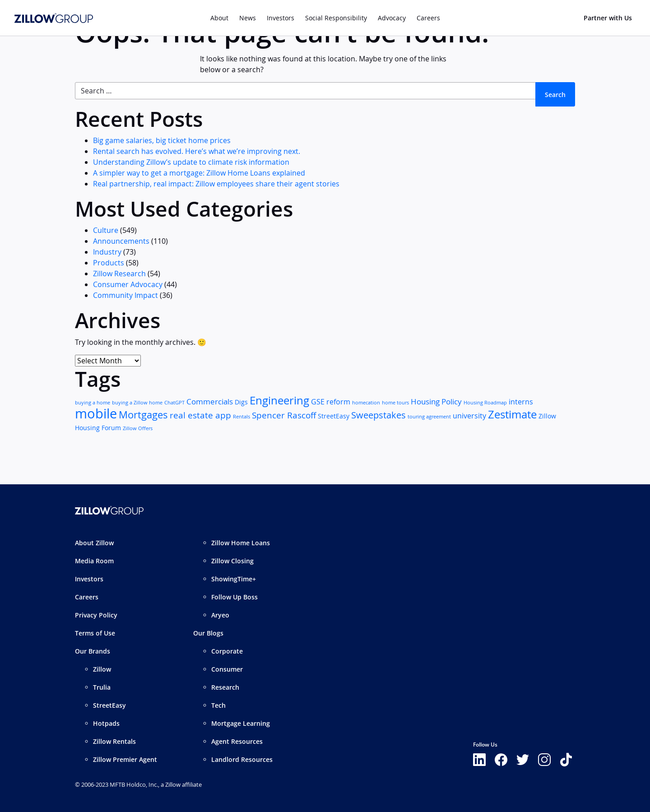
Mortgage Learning (241, 723)
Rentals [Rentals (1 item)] (241, 417)
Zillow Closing (232, 561)
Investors (281, 18)
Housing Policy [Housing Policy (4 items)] (436, 401)
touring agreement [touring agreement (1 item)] (429, 417)
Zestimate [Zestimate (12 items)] (512, 414)
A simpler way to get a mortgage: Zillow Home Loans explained (199, 173)
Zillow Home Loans (241, 543)
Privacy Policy (96, 615)
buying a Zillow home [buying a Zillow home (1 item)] (137, 403)
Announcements (121, 241)
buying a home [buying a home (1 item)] (93, 403)
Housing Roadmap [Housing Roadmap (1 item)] (485, 403)
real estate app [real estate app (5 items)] (200, 415)
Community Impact (125, 295)
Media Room (94, 561)
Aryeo (220, 615)
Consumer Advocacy (128, 284)
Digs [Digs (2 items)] (241, 402)
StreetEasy (109, 705)
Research (225, 687)
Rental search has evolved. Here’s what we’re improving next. (197, 151)
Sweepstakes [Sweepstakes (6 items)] (378, 415)
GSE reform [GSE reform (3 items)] (331, 402)
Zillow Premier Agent (125, 759)
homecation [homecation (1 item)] (366, 403)
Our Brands (93, 651)
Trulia (102, 687)
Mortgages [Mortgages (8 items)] (143, 415)
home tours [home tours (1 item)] (395, 403)
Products (109, 263)
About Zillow (94, 543)
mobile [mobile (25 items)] (96, 413)
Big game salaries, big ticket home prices (162, 140)
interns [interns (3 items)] (521, 402)
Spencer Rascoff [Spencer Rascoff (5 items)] (284, 415)
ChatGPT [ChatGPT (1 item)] (174, 403)
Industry (107, 252)
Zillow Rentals (114, 741)
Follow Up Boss (234, 597)
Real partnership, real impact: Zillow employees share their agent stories (216, 184)
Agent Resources (237, 741)
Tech (218, 705)
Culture (106, 230)
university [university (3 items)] (469, 416)
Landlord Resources (242, 759)
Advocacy (392, 18)
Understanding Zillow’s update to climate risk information (191, 162)
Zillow (102, 669)
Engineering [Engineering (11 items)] (279, 400)
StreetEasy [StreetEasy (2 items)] (334, 416)
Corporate (227, 651)
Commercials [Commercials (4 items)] (210, 401)
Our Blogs (208, 633)
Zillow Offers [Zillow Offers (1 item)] (138, 428)
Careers (87, 597)
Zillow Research (119, 274)
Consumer (227, 669)
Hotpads (106, 723)
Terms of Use (95, 633)
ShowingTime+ (234, 579)
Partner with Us (608, 18)
